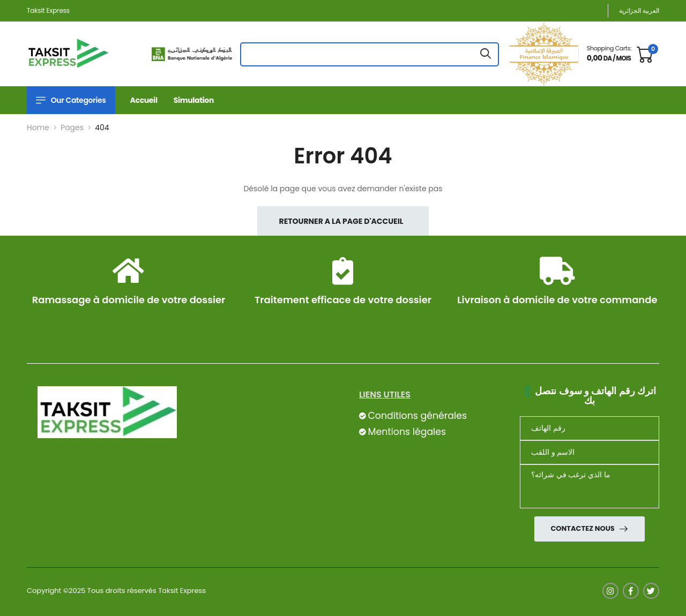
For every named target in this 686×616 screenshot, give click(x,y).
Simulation (194, 100)
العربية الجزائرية (639, 10)
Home (38, 127)
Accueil (144, 100)
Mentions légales (407, 432)
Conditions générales (417, 416)
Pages (72, 127)
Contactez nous (583, 528)
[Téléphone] (590, 428)
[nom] (590, 452)
